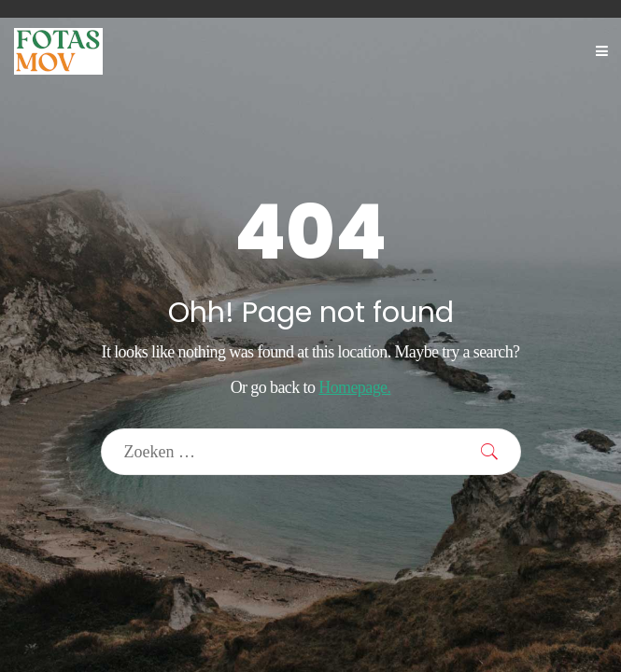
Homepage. (354, 387)
